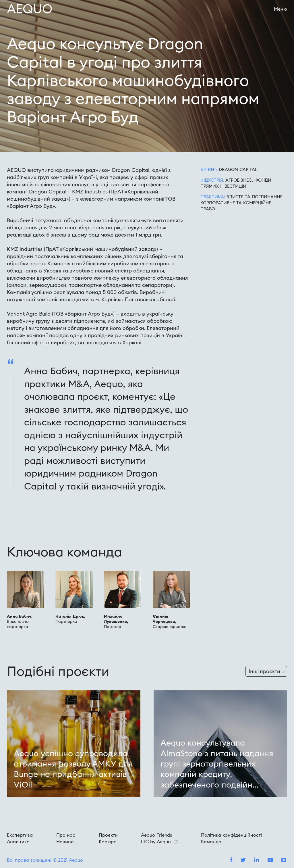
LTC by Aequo (159, 842)
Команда (211, 842)
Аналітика (18, 842)
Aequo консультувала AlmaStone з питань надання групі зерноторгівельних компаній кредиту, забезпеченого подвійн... (217, 764)
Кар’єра (108, 842)
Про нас (66, 835)
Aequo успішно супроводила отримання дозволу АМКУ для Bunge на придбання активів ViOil (73, 769)
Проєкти (108, 835)
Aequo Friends (156, 835)
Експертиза (20, 835)
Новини (65, 842)
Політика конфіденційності (231, 835)
